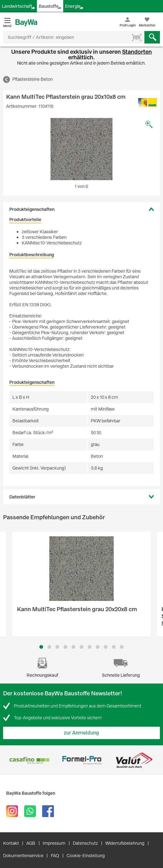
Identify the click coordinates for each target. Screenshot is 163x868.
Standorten (137, 52)
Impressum (54, 843)
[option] (81, 149)
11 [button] (122, 647)
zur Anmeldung (81, 733)
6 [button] (81, 647)
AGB (31, 843)
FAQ (55, 856)
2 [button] (49, 647)
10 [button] (114, 647)
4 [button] (65, 647)
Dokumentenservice (23, 856)
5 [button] (73, 647)
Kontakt (11, 843)
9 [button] (106, 647)
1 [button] (41, 647)
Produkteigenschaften (32, 209)
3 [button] (57, 647)
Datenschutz (85, 843)
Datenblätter (22, 497)
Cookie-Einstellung (86, 856)
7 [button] (90, 647)
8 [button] (98, 647)
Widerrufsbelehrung (125, 843)
